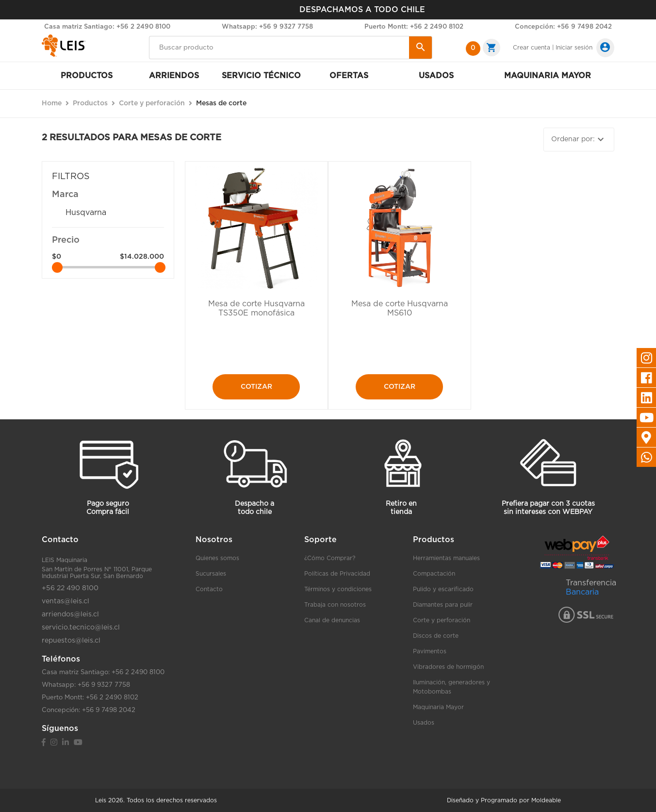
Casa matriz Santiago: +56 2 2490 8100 (107, 27)
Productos (87, 76)
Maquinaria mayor (548, 76)
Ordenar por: (579, 139)
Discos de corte (436, 636)
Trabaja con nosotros (335, 605)
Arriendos (174, 76)
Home (52, 103)
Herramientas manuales (446, 558)
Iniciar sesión (574, 48)
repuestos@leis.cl (71, 641)
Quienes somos (217, 558)
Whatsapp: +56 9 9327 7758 (267, 27)
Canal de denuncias (332, 620)
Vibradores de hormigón (448, 667)
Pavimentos (430, 651)
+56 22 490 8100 (70, 588)
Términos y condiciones (338, 589)
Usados (436, 76)
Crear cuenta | (533, 48)
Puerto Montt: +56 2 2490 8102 (414, 27)
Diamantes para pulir (443, 605)
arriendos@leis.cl (70, 614)
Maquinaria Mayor (438, 707)
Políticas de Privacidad (337, 574)
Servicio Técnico (261, 76)
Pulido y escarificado (443, 589)
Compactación (434, 574)
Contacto (209, 589)
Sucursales (211, 574)
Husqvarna (86, 213)
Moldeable (546, 800)
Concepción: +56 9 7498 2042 (563, 27)
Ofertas (349, 76)
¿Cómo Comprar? (330, 558)
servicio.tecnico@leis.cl (81, 628)
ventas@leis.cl (66, 601)
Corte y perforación (442, 620)
